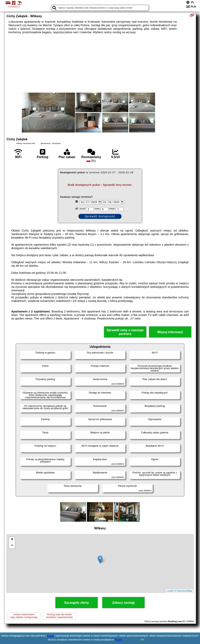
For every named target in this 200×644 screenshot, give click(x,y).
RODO (119, 640)
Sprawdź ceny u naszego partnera (125, 332)
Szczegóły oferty (77, 603)
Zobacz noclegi (123, 603)
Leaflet (170, 591)
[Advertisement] (100, 63)
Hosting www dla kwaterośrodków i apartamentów (59, 616)
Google (50, 636)
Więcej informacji (170, 332)
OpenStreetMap (185, 591)
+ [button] (12, 540)
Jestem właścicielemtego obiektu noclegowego (24, 616)
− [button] (12, 546)
